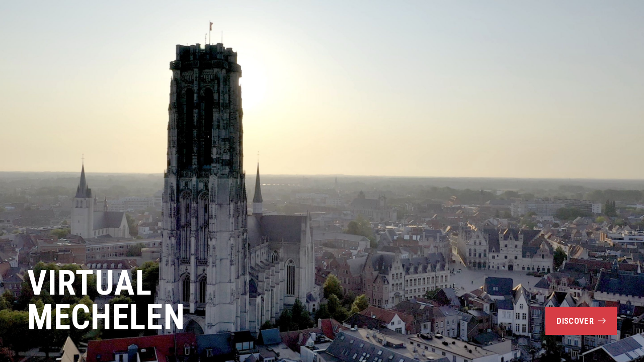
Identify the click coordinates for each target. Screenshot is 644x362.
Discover (581, 321)
